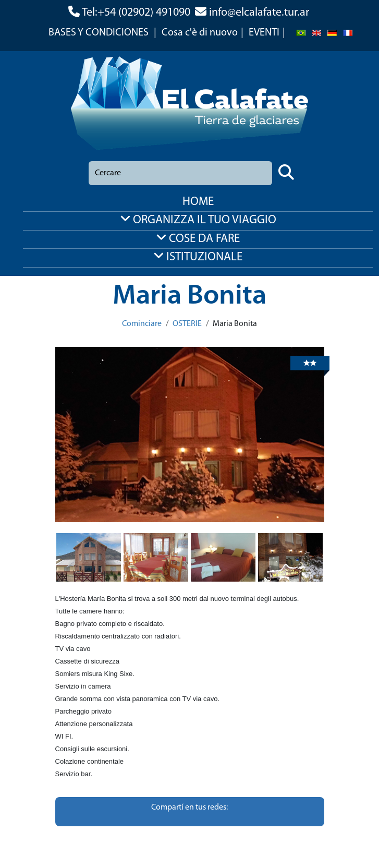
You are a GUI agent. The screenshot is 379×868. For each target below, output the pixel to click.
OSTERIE (187, 324)
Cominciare (142, 324)
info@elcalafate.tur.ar (259, 13)
